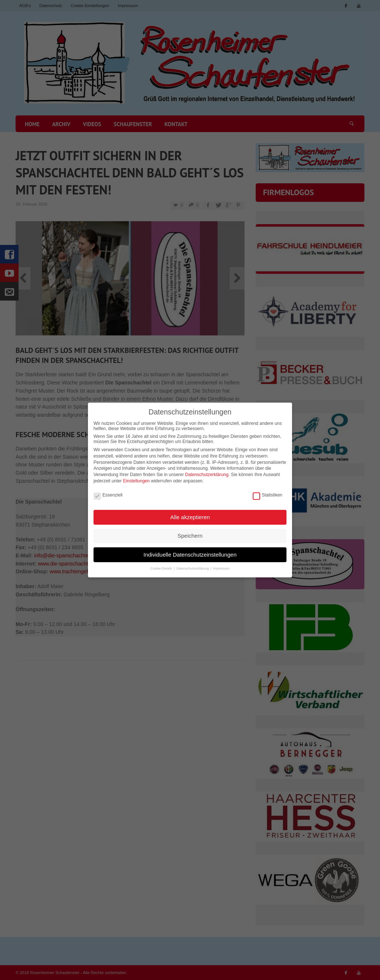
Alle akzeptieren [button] (190, 513)
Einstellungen (136, 477)
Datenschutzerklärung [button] (193, 565)
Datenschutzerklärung (207, 471)
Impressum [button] (221, 565)
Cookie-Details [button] (162, 565)
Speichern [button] (190, 532)
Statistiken (267, 492)
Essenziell (108, 492)
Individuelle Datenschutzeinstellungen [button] (190, 551)
